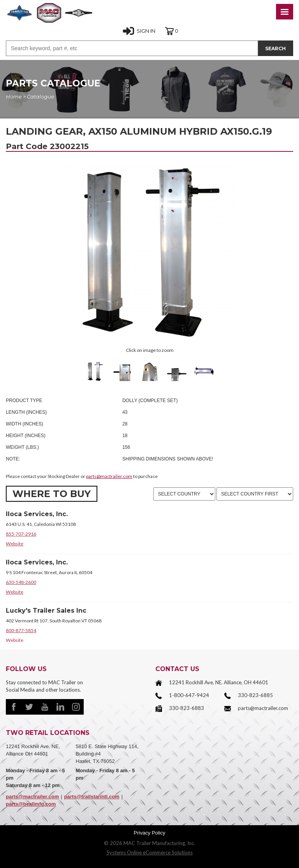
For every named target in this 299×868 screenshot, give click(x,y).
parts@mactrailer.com (109, 476)
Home (14, 97)
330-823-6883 (186, 708)
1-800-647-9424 (189, 695)
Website (15, 544)
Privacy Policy (150, 833)
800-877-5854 (21, 630)
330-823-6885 (255, 695)
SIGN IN (139, 31)
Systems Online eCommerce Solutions (150, 852)
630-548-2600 (21, 582)
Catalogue (40, 97)
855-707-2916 (21, 534)
